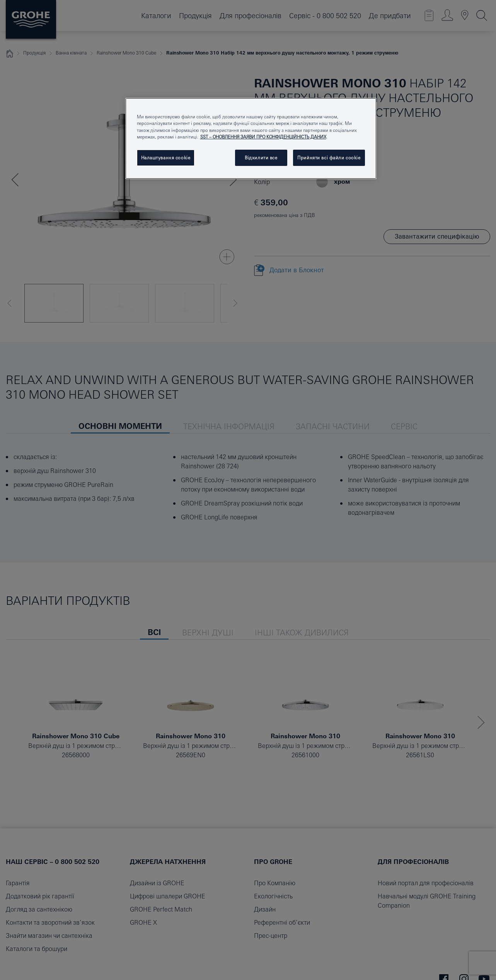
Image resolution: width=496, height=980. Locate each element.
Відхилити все (261, 158)
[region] (251, 138)
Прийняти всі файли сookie (329, 158)
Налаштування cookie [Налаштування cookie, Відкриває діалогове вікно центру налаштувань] (166, 158)
